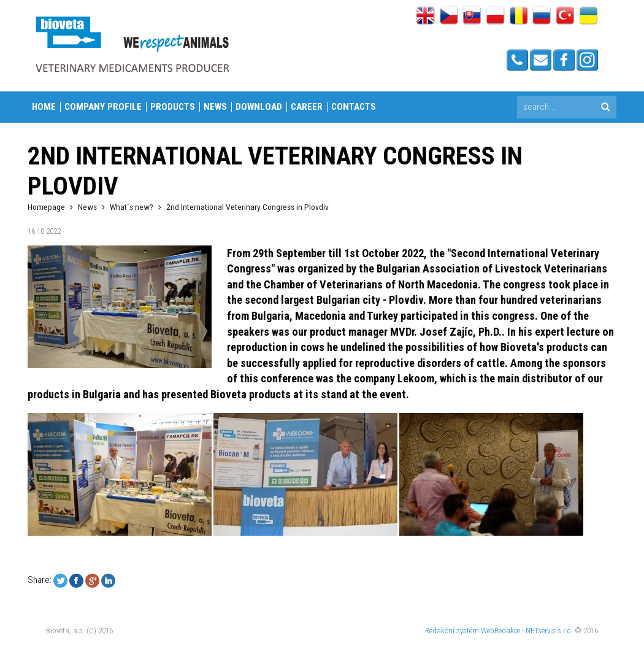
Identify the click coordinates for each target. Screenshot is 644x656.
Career (307, 107)
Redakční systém (452, 631)
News (215, 107)
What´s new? (132, 207)
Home (44, 107)
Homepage (46, 207)
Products (173, 107)
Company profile (103, 107)
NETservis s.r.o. (549, 631)
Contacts (354, 107)
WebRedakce (500, 631)
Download (259, 107)
